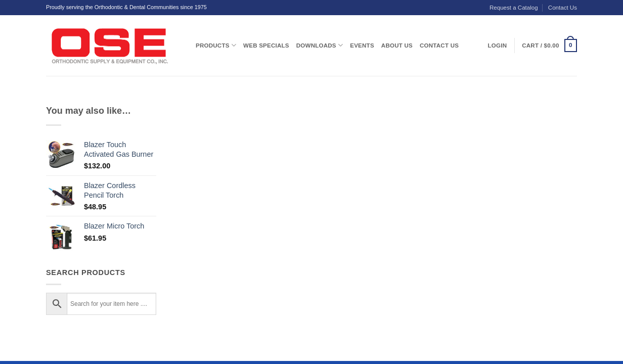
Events (362, 45)
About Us (397, 45)
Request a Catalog (514, 8)
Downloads (320, 45)
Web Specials (266, 45)
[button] (549, 45)
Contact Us (563, 8)
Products (216, 45)
